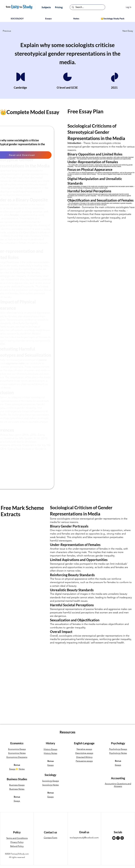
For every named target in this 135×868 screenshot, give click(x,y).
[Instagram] (122, 838)
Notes (22, 769)
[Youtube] (114, 838)
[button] (46, 7)
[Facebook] (118, 838)
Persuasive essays (84, 761)
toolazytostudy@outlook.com (84, 838)
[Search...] (87, 7)
